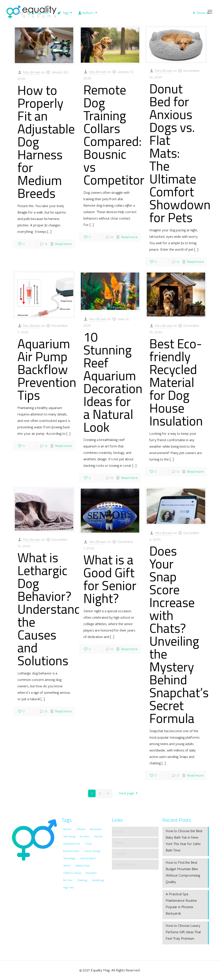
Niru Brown (32, 72)
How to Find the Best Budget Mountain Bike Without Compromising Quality (183, 872)
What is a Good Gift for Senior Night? (110, 579)
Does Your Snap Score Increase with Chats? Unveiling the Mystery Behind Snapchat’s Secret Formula (179, 634)
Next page (129, 793)
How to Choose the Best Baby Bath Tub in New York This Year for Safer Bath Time (184, 841)
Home (119, 832)
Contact (120, 854)
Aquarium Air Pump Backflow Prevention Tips (47, 369)
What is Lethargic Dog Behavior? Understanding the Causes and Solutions (57, 609)
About (119, 843)
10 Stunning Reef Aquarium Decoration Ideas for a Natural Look (113, 382)
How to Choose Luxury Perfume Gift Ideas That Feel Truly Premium (183, 932)
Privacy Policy (125, 865)
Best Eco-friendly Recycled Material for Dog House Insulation (176, 382)
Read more (63, 244)
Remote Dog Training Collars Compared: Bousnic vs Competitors (117, 135)
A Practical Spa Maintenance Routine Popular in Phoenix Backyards (181, 904)
